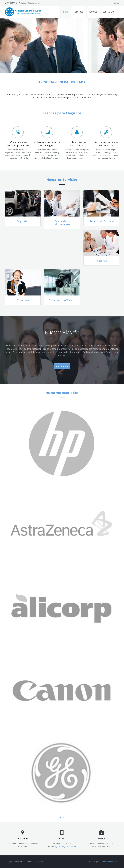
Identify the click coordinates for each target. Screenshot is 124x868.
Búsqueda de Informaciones (62, 223)
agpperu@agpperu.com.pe (65, 846)
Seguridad (23, 221)
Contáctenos (62, 366)
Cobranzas (23, 300)
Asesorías (101, 261)
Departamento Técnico (62, 300)
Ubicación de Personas (101, 221)
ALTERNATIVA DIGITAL (109, 861)
